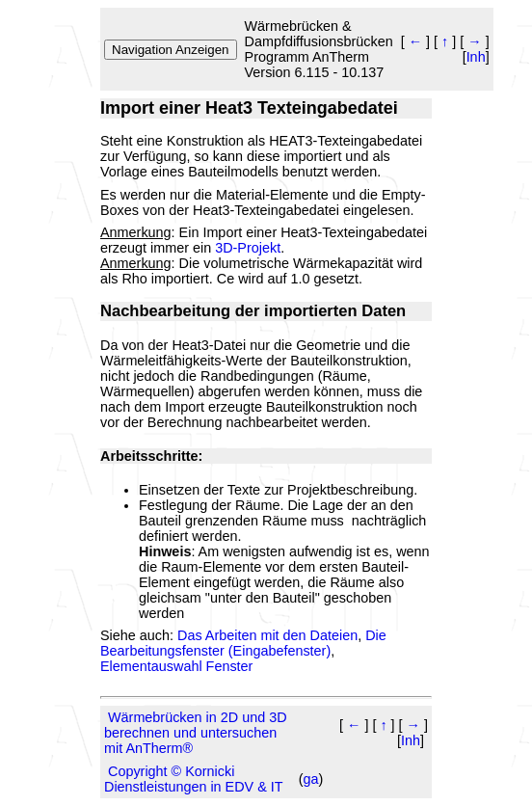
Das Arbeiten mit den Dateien (267, 635)
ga (311, 779)
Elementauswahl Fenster (176, 666)
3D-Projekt (248, 248)
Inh (476, 57)
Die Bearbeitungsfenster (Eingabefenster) (243, 643)
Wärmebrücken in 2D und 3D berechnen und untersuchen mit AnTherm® (196, 733)
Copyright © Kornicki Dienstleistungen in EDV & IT (194, 779)
